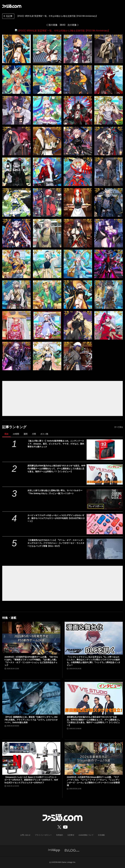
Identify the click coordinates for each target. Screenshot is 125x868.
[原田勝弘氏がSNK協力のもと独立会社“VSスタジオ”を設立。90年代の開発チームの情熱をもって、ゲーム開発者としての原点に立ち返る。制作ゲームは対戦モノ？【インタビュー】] (105, 474)
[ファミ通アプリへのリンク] (54, 850)
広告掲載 (101, 835)
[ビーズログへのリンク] (72, 850)
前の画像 (53, 25)
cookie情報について (86, 835)
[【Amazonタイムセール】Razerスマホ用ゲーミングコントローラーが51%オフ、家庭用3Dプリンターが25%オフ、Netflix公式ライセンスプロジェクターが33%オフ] (31, 758)
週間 (26, 434)
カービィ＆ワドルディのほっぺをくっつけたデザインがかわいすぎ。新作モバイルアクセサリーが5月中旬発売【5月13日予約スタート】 (56, 518)
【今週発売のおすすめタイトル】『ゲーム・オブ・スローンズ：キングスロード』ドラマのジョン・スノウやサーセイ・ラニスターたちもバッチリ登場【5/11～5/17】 (56, 543)
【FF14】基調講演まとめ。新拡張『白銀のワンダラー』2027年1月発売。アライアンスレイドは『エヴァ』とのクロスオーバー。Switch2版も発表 (31, 720)
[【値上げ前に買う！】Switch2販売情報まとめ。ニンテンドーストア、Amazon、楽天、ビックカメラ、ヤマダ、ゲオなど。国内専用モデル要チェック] (105, 449)
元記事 (8, 16)
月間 (34, 434)
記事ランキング (14, 427)
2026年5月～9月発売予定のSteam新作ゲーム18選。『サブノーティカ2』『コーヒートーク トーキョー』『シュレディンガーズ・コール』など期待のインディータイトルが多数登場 (93, 781)
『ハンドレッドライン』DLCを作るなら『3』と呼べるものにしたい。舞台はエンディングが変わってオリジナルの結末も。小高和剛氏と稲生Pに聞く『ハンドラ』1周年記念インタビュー (94, 661)
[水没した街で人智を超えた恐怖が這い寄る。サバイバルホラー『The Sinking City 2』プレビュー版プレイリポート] (105, 499)
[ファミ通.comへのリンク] (12, 6)
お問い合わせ (25, 835)
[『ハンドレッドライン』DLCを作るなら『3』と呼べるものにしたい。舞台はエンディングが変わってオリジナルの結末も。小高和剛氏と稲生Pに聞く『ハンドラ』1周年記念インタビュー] (94, 638)
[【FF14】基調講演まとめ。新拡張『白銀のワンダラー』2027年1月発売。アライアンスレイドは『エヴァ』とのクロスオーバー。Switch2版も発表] (31, 698)
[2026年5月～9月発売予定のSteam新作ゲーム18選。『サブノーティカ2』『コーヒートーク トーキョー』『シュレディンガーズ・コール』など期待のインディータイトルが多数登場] (94, 758)
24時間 (16, 434)
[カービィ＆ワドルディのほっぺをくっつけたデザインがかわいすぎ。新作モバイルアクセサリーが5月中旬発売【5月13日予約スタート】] (105, 524)
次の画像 (72, 25)
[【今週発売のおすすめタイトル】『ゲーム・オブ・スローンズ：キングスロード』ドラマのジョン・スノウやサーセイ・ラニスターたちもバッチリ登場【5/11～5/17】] (105, 549)
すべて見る (119, 427)
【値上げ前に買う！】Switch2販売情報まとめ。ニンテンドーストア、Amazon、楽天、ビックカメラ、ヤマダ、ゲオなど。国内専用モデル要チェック (56, 444)
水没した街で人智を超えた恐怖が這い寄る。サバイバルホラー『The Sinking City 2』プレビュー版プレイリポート (55, 492)
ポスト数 (44, 434)
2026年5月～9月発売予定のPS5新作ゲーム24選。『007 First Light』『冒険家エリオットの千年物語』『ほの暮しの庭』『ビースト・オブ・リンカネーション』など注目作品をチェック (31, 661)
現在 (6, 434)
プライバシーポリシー (43, 835)
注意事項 (71, 835)
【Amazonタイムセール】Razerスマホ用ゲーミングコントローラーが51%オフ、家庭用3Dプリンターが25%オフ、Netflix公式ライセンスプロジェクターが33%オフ (31, 780)
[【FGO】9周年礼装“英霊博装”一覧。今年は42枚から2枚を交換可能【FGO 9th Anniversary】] (16, 49)
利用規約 (60, 835)
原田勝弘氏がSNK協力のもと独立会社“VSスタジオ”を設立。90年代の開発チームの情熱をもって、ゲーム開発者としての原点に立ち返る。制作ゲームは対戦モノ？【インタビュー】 (56, 468)
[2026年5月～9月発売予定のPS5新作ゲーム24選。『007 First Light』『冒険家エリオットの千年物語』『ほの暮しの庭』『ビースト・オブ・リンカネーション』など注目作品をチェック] (31, 638)
